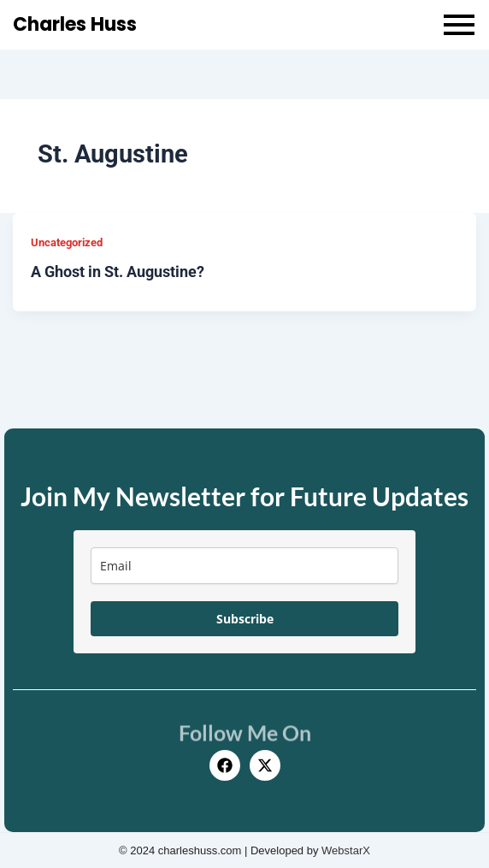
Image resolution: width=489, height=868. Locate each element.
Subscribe (245, 619)
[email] (244, 566)
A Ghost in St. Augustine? (118, 272)
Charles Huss (75, 24)
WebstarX (346, 850)
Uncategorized (67, 242)
